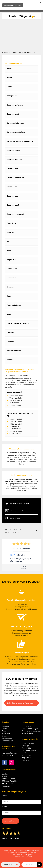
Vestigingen (6, 776)
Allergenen (26, 726)
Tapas (4, 731)
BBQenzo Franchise (10, 781)
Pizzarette (6, 733)
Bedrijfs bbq (27, 748)
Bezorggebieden (8, 779)
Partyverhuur (7, 738)
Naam (4, 796)
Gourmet (12, 52)
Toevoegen (29, 864)
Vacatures (6, 786)
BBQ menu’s (18, 855)
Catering (25, 760)
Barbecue (6, 726)
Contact (5, 774)
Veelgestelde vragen (30, 729)
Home (4, 52)
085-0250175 (7, 755)
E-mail (4, 807)
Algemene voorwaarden (32, 731)
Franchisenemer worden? (23, 857)
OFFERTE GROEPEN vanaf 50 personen (22, 531)
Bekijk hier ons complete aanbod (20, 703)
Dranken (5, 736)
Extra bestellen (8, 741)
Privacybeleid (27, 733)
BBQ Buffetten (7, 783)
